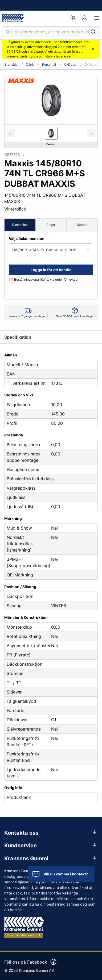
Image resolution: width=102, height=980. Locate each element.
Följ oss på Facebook (31, 962)
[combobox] (12, 250)
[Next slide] (91, 133)
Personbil (49, 65)
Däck (30, 65)
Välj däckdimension (27, 238)
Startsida (11, 65)
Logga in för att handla (51, 270)
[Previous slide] (11, 133)
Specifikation (18, 337)
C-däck (70, 65)
